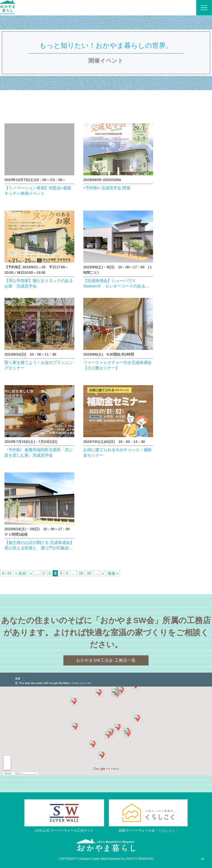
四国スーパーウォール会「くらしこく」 (148, 831)
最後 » (113, 573)
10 (81, 573)
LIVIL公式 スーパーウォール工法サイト (64, 831)
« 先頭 (20, 573)
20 (89, 573)
